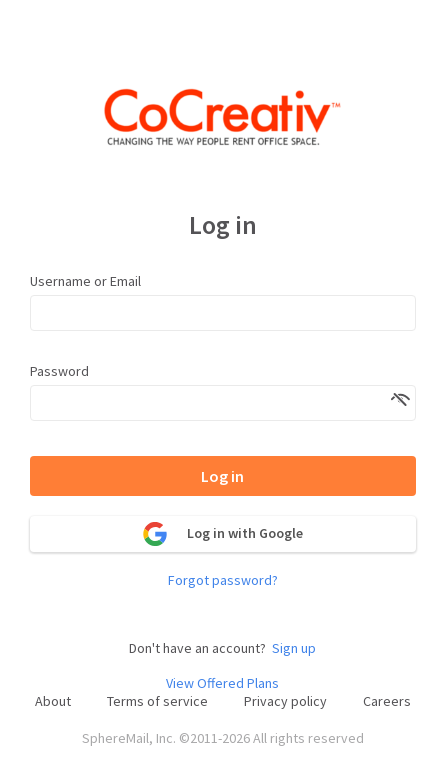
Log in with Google (223, 534)
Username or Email (85, 281)
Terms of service (157, 701)
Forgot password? (223, 580)
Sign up (294, 648)
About (53, 701)
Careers (387, 701)
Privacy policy (285, 701)
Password (59, 371)
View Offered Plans (222, 683)
